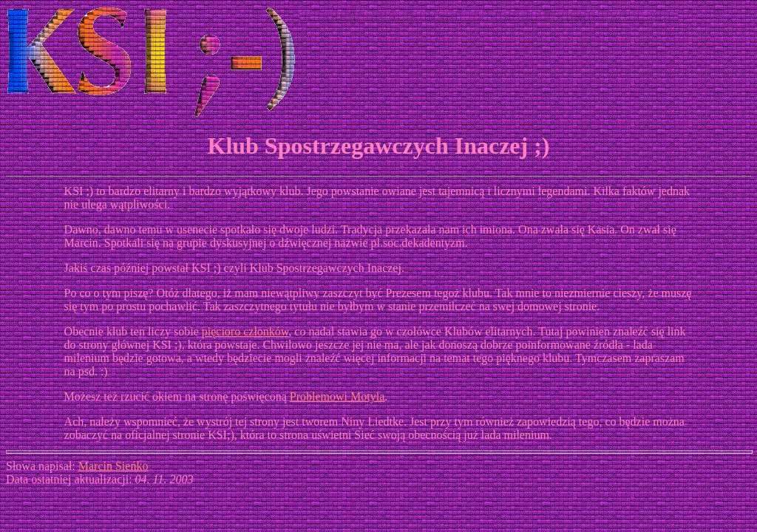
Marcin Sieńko (113, 466)
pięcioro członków (245, 331)
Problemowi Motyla (337, 396)
